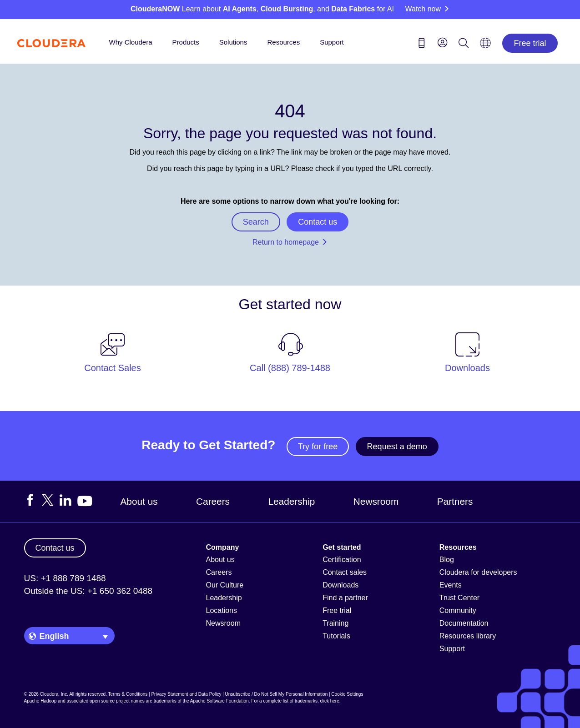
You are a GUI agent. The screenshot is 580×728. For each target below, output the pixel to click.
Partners (455, 501)
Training (335, 623)
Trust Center (459, 598)
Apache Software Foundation (219, 701)
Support (332, 42)
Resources (283, 42)
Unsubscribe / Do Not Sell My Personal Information (277, 694)
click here (329, 701)
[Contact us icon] (422, 45)
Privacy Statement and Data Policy (186, 694)
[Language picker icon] (485, 46)
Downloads (340, 585)
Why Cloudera (131, 42)
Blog (447, 560)
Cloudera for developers (478, 572)
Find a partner (345, 598)
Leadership (291, 501)
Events (451, 585)
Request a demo (397, 447)
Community (458, 610)
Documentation (464, 623)
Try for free (318, 447)
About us (139, 501)
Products (186, 42)
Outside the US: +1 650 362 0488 (88, 591)
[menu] (443, 42)
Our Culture (225, 585)
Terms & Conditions (128, 694)
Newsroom (376, 501)
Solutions (233, 42)
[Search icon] (464, 45)
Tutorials (336, 636)
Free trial (530, 43)
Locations (222, 610)
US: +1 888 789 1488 (65, 578)
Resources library (468, 636)
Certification (342, 560)
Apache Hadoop (40, 701)
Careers (213, 501)
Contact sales (345, 572)
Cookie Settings (347, 694)
